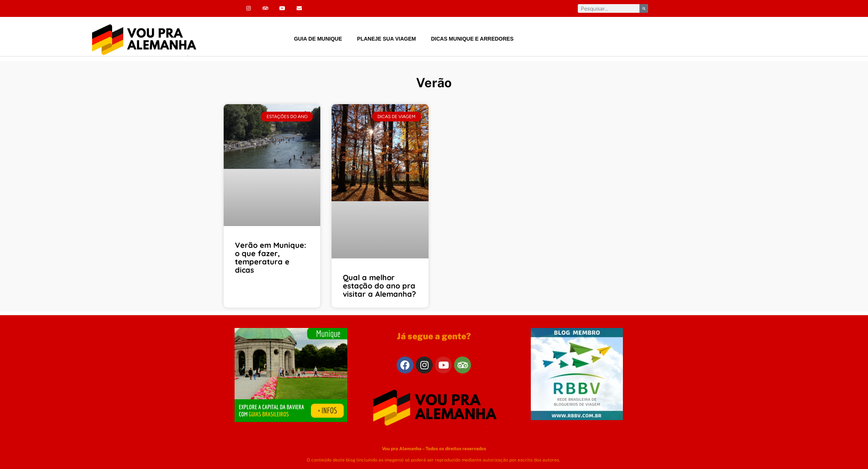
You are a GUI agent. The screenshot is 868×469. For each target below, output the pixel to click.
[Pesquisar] (644, 8)
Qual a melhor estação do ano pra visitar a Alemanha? (379, 286)
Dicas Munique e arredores (472, 39)
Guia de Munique (318, 39)
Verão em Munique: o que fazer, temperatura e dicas (270, 257)
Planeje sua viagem (387, 39)
